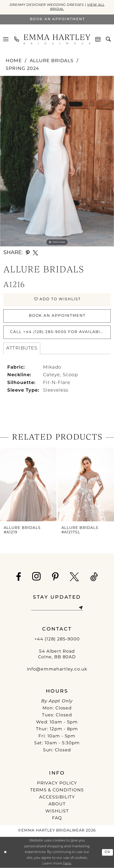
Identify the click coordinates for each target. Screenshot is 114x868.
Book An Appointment (57, 316)
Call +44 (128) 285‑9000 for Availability (60, 332)
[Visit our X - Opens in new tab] (75, 577)
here (67, 864)
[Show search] (108, 39)
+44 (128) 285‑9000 (57, 640)
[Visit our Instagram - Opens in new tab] (37, 577)
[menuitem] (6, 39)
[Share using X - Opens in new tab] (35, 253)
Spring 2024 (22, 69)
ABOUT (57, 805)
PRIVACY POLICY (57, 784)
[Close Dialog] (5, 852)
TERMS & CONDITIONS (57, 791)
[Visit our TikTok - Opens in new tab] (94, 577)
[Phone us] (17, 39)
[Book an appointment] (57, 19)
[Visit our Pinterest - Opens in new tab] (55, 577)
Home (14, 61)
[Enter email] (57, 608)
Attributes (22, 349)
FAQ (57, 819)
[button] (6, 39)
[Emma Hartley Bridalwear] (57, 39)
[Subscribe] (81, 608)
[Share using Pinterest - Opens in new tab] (28, 253)
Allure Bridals (52, 61)
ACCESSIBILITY (57, 798)
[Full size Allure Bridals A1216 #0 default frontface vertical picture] (57, 161)
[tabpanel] (57, 161)
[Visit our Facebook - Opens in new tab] (19, 577)
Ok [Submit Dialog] (108, 852)
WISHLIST (57, 812)
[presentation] (28, 485)
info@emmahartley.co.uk (57, 670)
